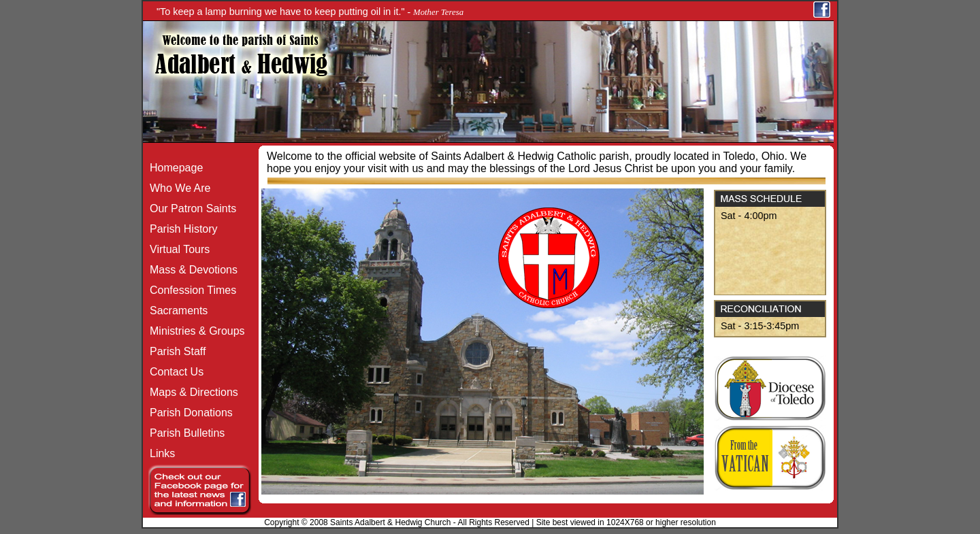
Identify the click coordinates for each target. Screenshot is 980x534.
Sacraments (175, 311)
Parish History (180, 229)
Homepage (173, 168)
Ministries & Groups (194, 331)
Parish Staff (174, 351)
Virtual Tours (176, 249)
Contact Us (173, 372)
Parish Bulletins (184, 433)
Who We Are (177, 188)
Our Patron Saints (190, 208)
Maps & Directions (191, 392)
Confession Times (190, 290)
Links (159, 453)
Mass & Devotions (190, 270)
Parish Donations (188, 413)
